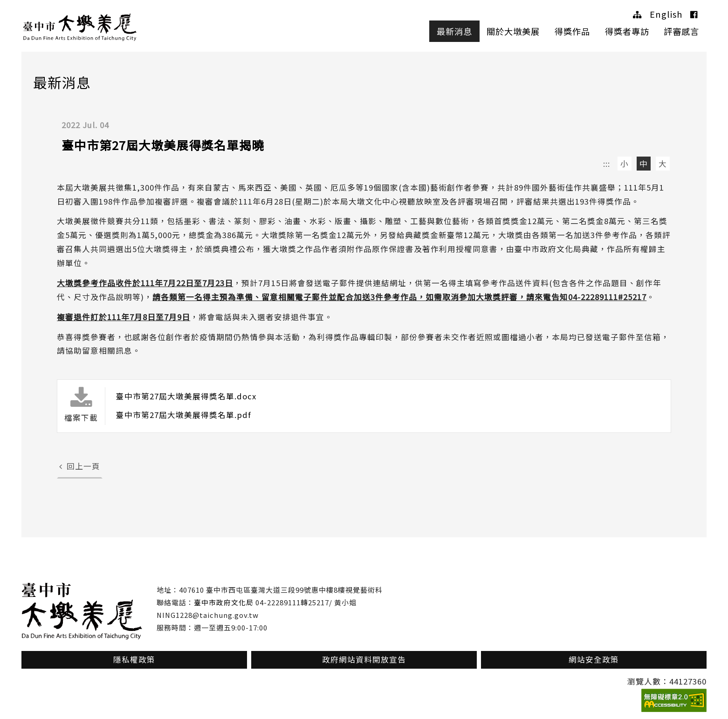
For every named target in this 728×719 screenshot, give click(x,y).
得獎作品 (572, 31)
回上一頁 (80, 466)
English (666, 14)
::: (607, 164)
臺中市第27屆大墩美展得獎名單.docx (186, 396)
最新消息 (454, 31)
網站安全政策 (594, 659)
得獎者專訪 (627, 31)
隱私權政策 (134, 659)
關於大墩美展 (513, 31)
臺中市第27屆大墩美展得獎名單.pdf (184, 415)
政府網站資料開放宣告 (364, 659)
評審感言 (681, 31)
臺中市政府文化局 (224, 602)
